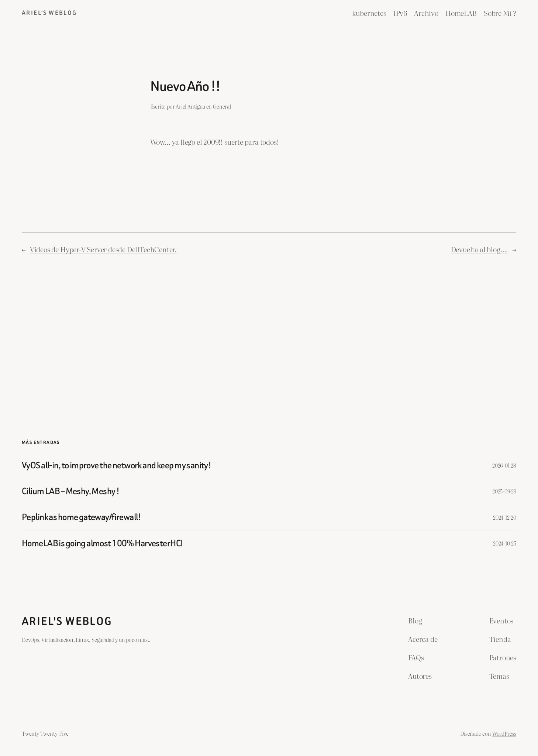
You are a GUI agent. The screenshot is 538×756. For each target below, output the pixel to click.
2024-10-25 (505, 543)
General (222, 106)
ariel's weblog (49, 13)
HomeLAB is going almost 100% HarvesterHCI (102, 543)
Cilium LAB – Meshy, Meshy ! (70, 491)
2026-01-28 (504, 465)
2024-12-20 (505, 517)
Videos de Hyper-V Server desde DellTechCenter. (103, 249)
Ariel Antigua (190, 106)
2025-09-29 (504, 491)
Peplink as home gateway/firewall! (81, 517)
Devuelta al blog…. (480, 249)
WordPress (504, 733)
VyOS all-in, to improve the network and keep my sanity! (116, 465)
